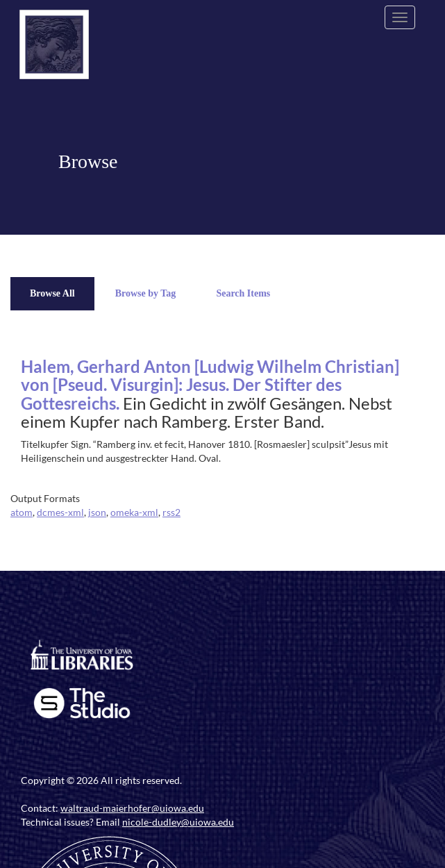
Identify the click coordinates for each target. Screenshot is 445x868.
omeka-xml (134, 512)
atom (22, 512)
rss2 (171, 512)
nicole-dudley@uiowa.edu (178, 822)
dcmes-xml (60, 512)
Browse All (52, 293)
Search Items (243, 293)
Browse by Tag (146, 293)
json (97, 512)
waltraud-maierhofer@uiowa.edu (132, 808)
